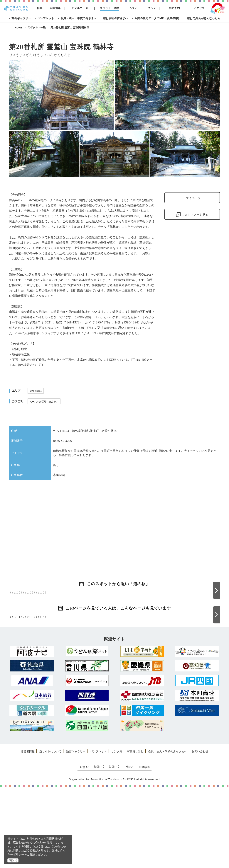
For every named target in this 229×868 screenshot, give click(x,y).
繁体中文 (100, 848)
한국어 (129, 848)
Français (144, 848)
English (85, 848)
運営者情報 (28, 833)
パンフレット (98, 833)
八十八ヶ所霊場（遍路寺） (44, 402)
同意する (13, 860)
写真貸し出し (135, 833)
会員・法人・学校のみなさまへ (168, 833)
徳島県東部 (36, 391)
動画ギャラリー (76, 833)
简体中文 (114, 848)
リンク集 (117, 833)
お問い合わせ (200, 833)
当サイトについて (50, 833)
